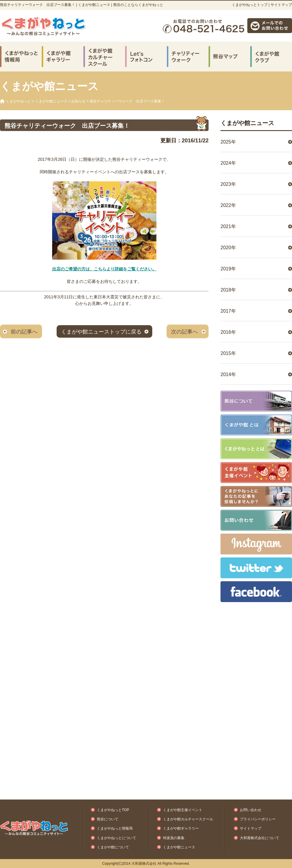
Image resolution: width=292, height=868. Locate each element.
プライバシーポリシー (258, 819)
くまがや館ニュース (51, 101)
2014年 (228, 374)
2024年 (228, 163)
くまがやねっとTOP (113, 810)
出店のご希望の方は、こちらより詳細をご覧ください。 (104, 269)
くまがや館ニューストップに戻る (101, 332)
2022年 (228, 205)
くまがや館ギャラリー (181, 828)
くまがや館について (113, 847)
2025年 (228, 142)
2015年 (228, 353)
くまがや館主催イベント (183, 810)
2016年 (228, 332)
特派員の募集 (174, 838)
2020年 (228, 248)
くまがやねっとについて (117, 838)
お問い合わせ (251, 810)
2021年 (228, 226)
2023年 (228, 184)
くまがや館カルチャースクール (188, 819)
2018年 (228, 290)
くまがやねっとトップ (250, 5)
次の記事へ (184, 332)
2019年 (228, 269)
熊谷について (108, 819)
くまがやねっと (18, 101)
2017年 (228, 311)
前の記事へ (24, 332)
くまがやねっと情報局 (115, 828)
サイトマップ (281, 5)
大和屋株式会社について (260, 838)
